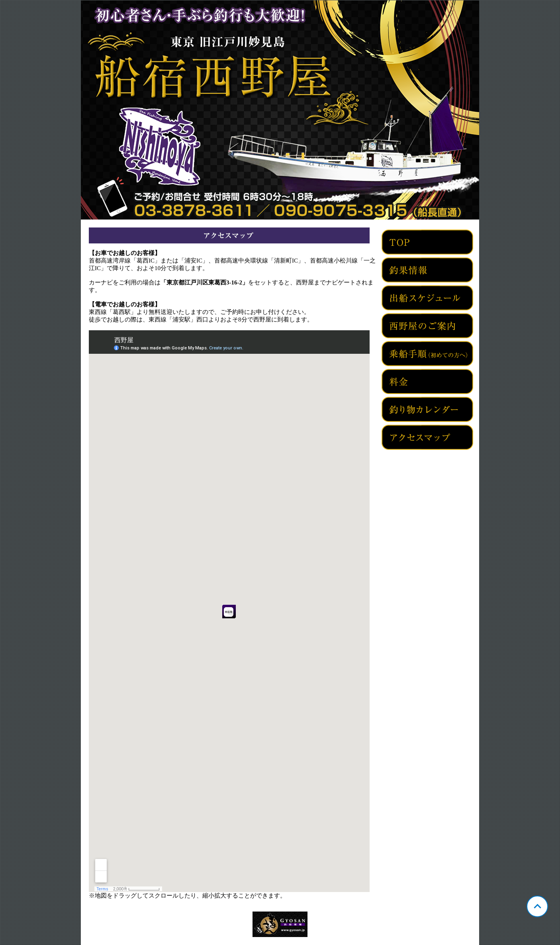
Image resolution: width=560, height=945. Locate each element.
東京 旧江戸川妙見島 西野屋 (280, 110)
